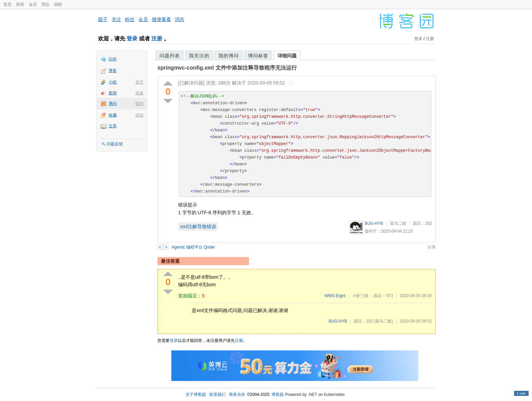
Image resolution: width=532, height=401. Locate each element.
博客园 (278, 395)
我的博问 (229, 56)
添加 (139, 115)
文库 (113, 126)
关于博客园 (196, 395)
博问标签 (258, 56)
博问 (113, 104)
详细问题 (287, 56)
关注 (116, 19)
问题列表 (170, 56)
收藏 (113, 115)
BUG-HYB (374, 223)
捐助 (58, 4)
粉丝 (130, 19)
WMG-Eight (335, 296)
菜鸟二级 (398, 223)
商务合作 (237, 395)
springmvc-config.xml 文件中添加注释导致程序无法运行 (227, 68)
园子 (103, 19)
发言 (139, 82)
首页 (7, 4)
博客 (113, 71)
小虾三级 (360, 296)
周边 (45, 4)
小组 (113, 82)
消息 (179, 19)
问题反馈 (115, 144)
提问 (139, 104)
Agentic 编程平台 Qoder (193, 247)
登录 (132, 39)
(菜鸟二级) (383, 321)
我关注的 (199, 56)
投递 (139, 93)
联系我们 (217, 395)
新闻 (20, 4)
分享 (432, 247)
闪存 (113, 59)
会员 (33, 4)
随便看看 (161, 19)
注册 (157, 39)
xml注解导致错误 (198, 226)
